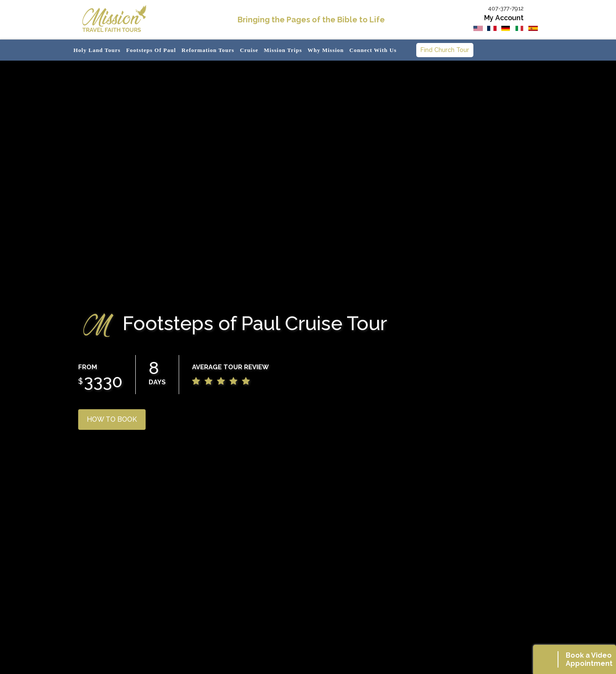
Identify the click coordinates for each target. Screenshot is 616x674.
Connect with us (373, 50)
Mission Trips (283, 50)
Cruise (249, 50)
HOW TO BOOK (112, 419)
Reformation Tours (208, 50)
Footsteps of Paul (151, 50)
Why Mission (326, 50)
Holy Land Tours (97, 50)
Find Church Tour (445, 50)
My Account (504, 18)
